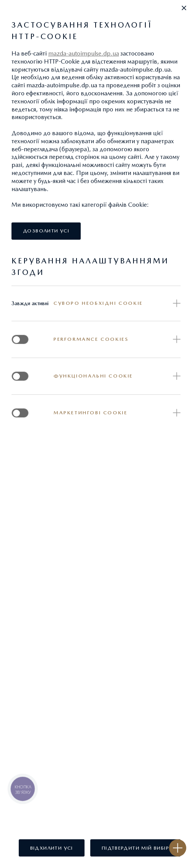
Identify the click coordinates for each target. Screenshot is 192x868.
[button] (184, 8)
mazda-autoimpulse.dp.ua (84, 53)
